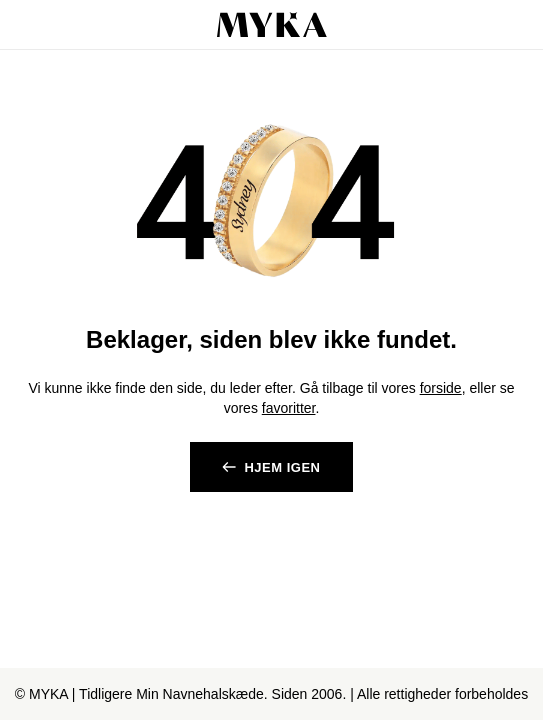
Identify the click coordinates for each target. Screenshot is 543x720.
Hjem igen (282, 467)
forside (441, 388)
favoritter (289, 408)
